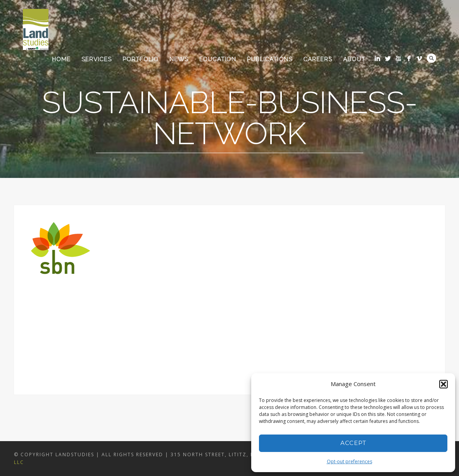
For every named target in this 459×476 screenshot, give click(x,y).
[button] (443, 384)
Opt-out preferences (349, 461)
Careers (318, 59)
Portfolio (141, 59)
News (179, 59)
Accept (353, 443)
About (354, 59)
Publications (270, 59)
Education (218, 59)
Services (97, 59)
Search (431, 58)
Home (61, 59)
